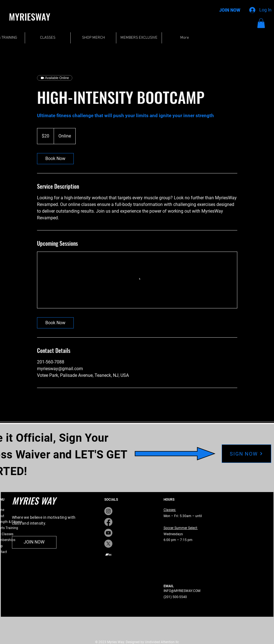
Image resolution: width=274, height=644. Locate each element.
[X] (108, 544)
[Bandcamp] (108, 555)
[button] (261, 23)
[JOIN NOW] (230, 10)
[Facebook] (108, 522)
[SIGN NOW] (246, 454)
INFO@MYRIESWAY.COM (182, 591)
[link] (55, 159)
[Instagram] (108, 511)
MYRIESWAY (30, 17)
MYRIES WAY (34, 501)
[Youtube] (108, 533)
